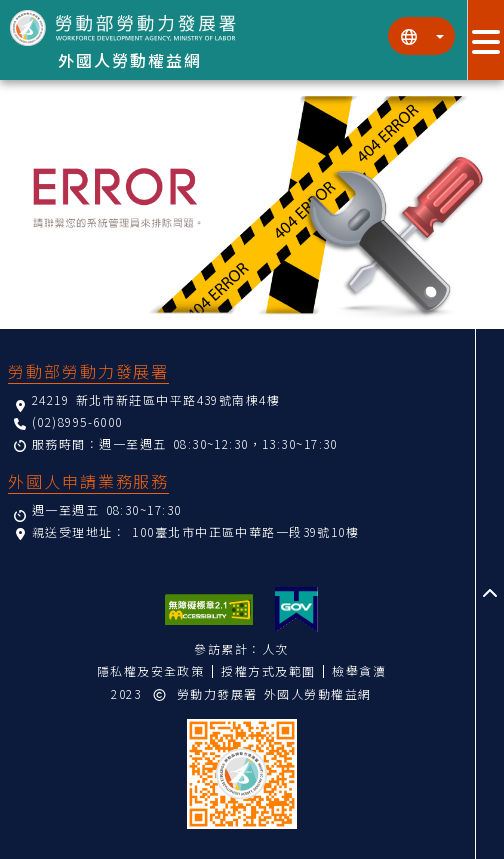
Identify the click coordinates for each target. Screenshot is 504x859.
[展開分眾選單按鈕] (485, 40)
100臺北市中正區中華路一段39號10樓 (245, 531)
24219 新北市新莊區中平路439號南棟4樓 (156, 399)
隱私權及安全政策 (151, 670)
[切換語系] (421, 36)
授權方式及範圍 (268, 670)
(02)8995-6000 (77, 421)
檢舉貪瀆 (359, 670)
